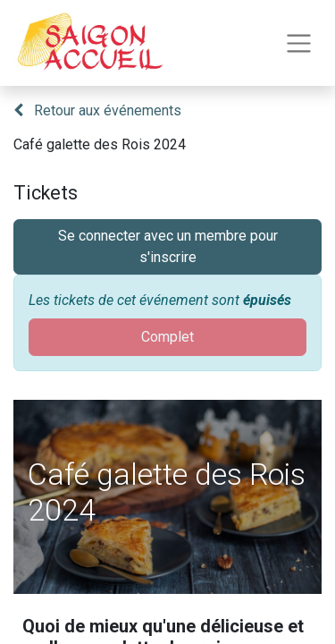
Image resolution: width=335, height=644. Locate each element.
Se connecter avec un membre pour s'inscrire (168, 246)
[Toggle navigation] (299, 43)
